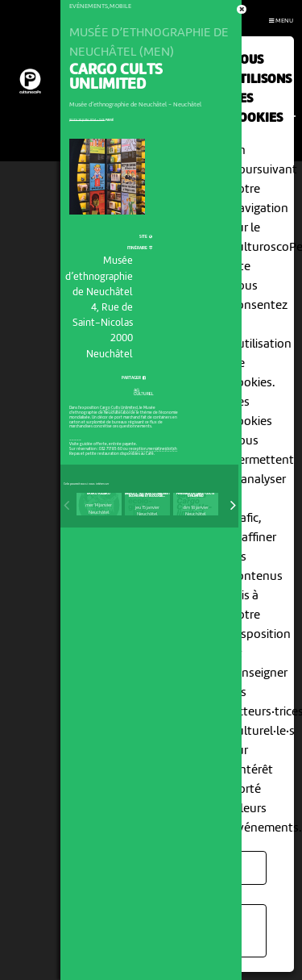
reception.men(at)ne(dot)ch (153, 449)
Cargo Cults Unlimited (119, 408)
